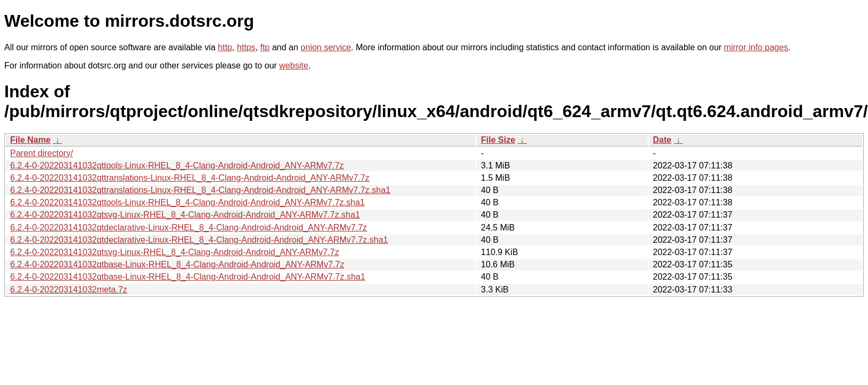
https (246, 47)
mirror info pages (756, 47)
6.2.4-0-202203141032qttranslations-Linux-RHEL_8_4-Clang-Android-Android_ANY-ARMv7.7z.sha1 (200, 190)
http (225, 47)
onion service (326, 47)
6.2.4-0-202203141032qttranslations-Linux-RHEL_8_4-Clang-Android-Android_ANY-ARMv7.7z (190, 178)
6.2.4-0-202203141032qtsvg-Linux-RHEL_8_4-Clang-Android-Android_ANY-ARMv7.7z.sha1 (185, 215)
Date (662, 140)
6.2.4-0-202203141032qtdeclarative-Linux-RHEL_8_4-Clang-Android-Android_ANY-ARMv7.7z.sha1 (199, 240)
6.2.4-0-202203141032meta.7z (69, 290)
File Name (30, 140)
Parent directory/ (41, 153)
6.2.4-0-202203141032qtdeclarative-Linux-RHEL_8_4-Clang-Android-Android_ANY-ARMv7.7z (189, 228)
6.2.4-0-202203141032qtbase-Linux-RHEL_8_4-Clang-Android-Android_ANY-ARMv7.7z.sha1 (188, 277)
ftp (265, 47)
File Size (498, 140)
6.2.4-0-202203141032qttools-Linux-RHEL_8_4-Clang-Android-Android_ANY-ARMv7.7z (177, 165)
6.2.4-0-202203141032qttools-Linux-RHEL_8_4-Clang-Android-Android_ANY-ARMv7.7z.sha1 (187, 202)
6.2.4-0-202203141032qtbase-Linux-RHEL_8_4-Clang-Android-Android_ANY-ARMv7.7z (177, 264)
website (294, 66)
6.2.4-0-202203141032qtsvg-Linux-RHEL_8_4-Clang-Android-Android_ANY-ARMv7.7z (175, 252)
